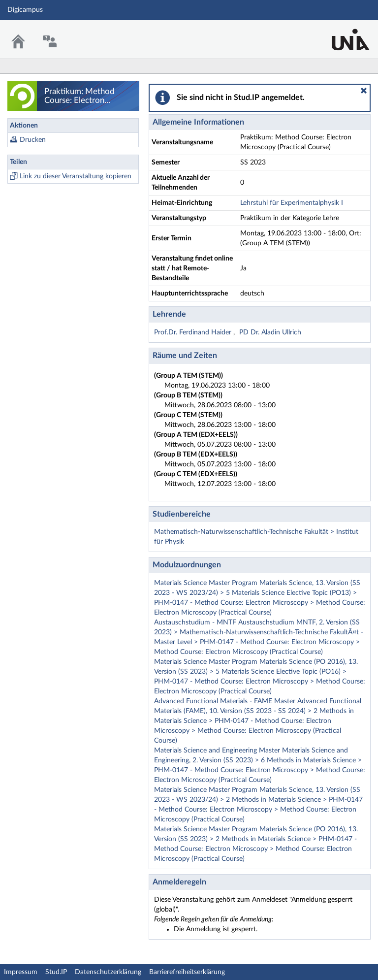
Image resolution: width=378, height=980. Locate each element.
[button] (364, 91)
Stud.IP (56, 972)
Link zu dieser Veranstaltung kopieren (76, 176)
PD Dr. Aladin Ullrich (270, 332)
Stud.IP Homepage (340, 33)
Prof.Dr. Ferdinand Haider (194, 332)
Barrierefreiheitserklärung (187, 972)
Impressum (21, 972)
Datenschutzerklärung (108, 972)
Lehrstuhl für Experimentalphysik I (292, 203)
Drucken (33, 140)
